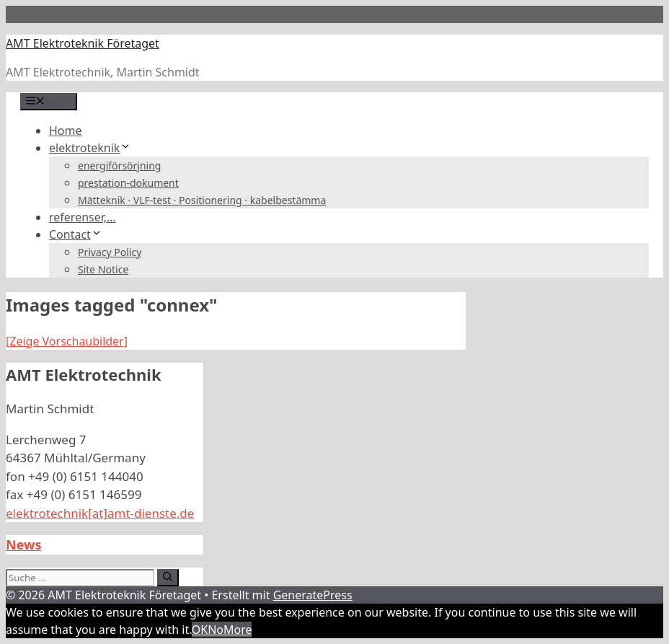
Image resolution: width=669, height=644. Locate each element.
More (238, 630)
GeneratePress (313, 595)
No (216, 630)
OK (200, 630)
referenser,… (83, 217)
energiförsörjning (119, 166)
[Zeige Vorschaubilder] (67, 341)
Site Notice (103, 269)
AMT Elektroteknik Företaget (83, 43)
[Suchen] (168, 578)
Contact (76, 234)
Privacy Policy (110, 252)
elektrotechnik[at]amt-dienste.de (100, 513)
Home (66, 131)
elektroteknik (90, 148)
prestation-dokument (128, 183)
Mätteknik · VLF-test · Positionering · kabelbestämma (202, 200)
